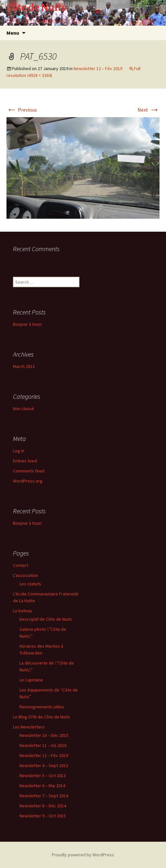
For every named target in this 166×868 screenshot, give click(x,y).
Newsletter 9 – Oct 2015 (43, 816)
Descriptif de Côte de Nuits (46, 619)
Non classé (24, 409)
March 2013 (24, 366)
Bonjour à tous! (27, 324)
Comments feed (29, 471)
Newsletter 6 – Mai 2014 (42, 786)
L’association (25, 575)
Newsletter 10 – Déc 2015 (44, 735)
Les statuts (30, 584)
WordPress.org (28, 481)
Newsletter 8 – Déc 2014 (43, 806)
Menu (13, 33)
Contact (21, 565)
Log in (19, 451)
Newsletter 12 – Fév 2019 (98, 68)
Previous (22, 110)
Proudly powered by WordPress (83, 855)
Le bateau (23, 611)
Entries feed (25, 461)
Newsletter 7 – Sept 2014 (44, 796)
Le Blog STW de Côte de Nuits (41, 717)
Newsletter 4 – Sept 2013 (44, 765)
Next (148, 110)
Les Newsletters (29, 727)
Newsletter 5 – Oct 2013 (43, 776)
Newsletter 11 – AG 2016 (43, 745)
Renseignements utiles (42, 707)
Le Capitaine (31, 680)
